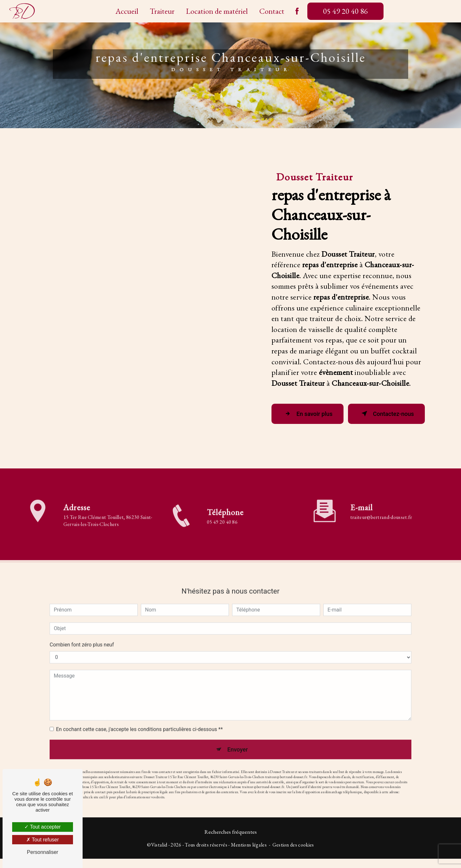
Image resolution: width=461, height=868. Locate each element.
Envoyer (238, 745)
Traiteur (162, 11)
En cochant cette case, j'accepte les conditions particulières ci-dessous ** (139, 724)
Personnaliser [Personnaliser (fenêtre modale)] (43, 852)
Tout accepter (42, 827)
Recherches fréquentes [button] (230, 841)
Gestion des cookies (293, 854)
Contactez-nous (383, 417)
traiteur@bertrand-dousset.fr (381, 512)
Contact (272, 11)
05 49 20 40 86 (345, 11)
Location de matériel (217, 11)
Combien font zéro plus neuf (82, 639)
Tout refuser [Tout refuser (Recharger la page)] (43, 840)
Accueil (127, 11)
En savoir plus (306, 417)
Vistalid (159, 854)
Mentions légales (249, 854)
